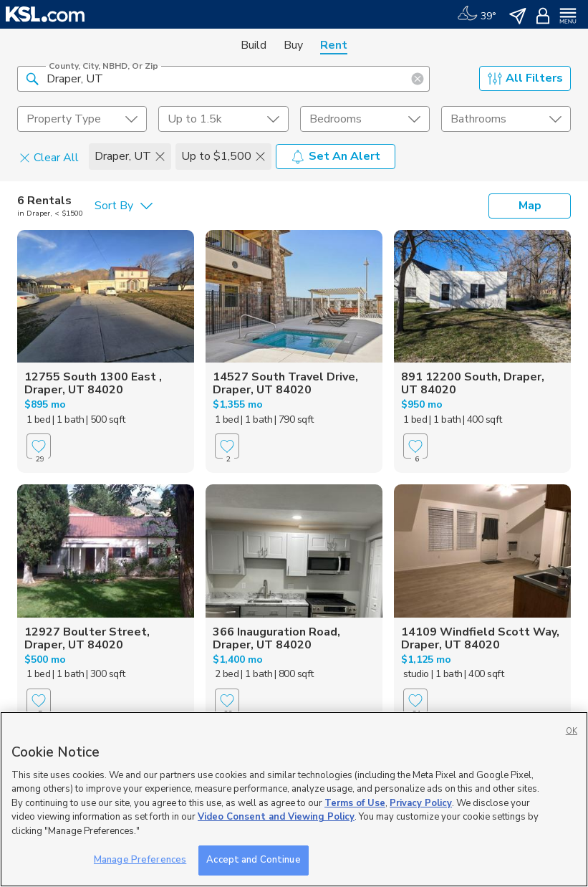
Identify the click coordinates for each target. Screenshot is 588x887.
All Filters (525, 78)
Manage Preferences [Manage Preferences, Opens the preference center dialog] (140, 860)
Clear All (49, 157)
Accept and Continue (253, 860)
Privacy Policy (421, 803)
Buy (293, 45)
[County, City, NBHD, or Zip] (223, 79)
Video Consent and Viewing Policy (276, 817)
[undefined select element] (82, 119)
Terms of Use (355, 803)
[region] (294, 799)
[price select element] (223, 119)
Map (530, 206)
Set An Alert (336, 156)
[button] (32, 78)
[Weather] (477, 14)
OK (572, 731)
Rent (334, 45)
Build (254, 45)
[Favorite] (39, 446)
